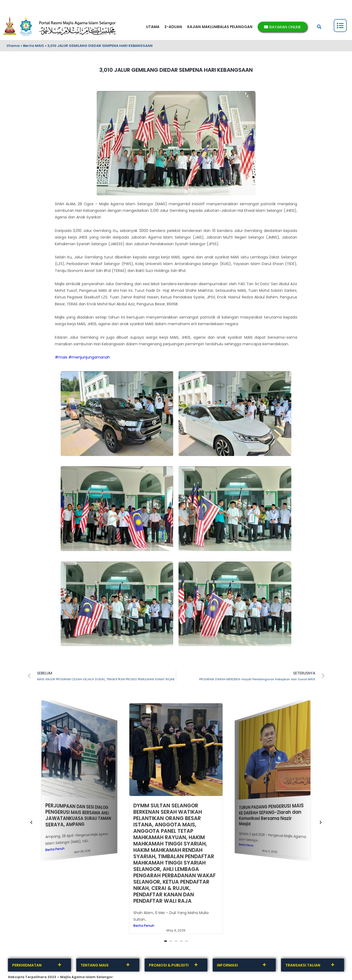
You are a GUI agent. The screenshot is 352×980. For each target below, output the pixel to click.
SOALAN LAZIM (167, 3)
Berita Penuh (55, 849)
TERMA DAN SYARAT (79, 3)
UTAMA (153, 27)
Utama (13, 46)
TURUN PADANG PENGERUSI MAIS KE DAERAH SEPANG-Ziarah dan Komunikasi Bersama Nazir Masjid (271, 814)
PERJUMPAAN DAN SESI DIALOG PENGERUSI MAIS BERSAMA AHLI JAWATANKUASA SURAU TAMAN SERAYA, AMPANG (78, 815)
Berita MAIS (34, 46)
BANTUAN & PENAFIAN (199, 3)
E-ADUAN (173, 27)
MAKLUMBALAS (47, 3)
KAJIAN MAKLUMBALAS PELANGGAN (220, 27)
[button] (319, 27)
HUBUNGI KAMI (19, 3)
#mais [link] (61, 357)
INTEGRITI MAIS (111, 3)
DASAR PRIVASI (139, 3)
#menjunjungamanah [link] (89, 357)
